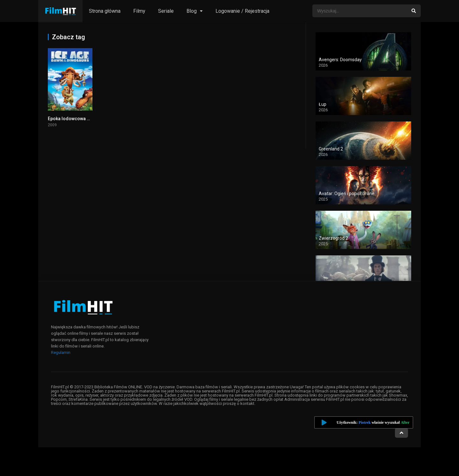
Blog (192, 11)
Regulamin (61, 352)
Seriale (166, 11)
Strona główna (105, 11)
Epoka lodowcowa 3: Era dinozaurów (86, 119)
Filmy (139, 11)
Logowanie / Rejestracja (242, 11)
